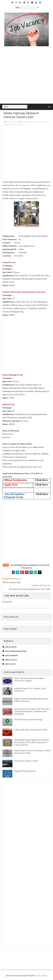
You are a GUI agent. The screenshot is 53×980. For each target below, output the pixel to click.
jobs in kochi (10, 664)
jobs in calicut (11, 660)
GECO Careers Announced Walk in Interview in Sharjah (29, 680)
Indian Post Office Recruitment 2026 (31, 730)
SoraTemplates (41, 976)
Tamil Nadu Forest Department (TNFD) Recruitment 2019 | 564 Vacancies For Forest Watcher (32, 742)
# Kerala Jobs (26, 568)
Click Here (42, 480)
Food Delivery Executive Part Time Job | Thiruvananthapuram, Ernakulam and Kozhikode (32, 711)
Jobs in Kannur (11, 647)
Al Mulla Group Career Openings (28, 720)
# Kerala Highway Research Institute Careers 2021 (30, 565)
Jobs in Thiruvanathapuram (16, 651)
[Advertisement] (26, 76)
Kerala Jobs (19, 124)
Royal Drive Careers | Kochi (26, 761)
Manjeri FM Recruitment (25, 771)
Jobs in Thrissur (11, 656)
